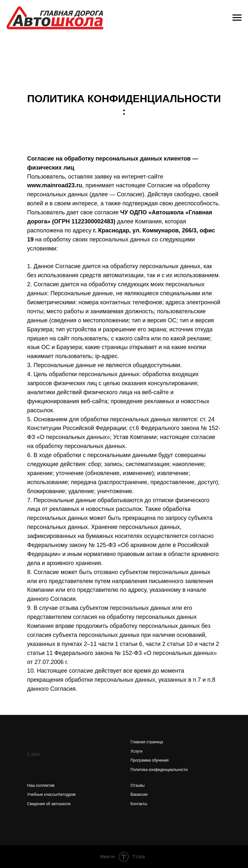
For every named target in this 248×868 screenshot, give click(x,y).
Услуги (136, 751)
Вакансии (139, 795)
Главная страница (147, 742)
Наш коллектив (41, 785)
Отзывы (138, 785)
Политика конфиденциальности (159, 770)
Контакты (139, 804)
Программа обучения (150, 760)
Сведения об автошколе (49, 804)
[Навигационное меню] (237, 18)
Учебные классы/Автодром (51, 795)
